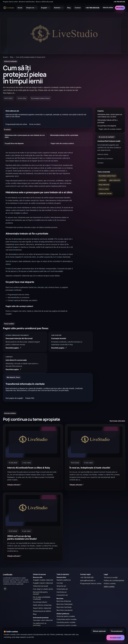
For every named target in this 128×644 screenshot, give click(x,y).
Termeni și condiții (111, 577)
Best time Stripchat (64, 601)
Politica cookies (110, 583)
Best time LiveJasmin (65, 610)
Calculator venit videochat (43, 620)
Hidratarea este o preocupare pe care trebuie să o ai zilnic (25, 136)
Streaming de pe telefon (42, 611)
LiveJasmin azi (62, 595)
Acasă (5, 57)
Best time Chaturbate (65, 604)
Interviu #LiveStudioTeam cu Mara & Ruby (29, 468)
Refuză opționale (99, 631)
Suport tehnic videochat (42, 608)
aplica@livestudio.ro (88, 580)
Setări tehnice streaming (42, 605)
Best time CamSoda (64, 607)
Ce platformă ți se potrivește (40, 624)
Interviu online (108, 8)
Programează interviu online (91, 583)
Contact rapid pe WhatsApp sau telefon (22, 300)
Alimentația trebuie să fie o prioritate (64, 135)
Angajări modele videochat (43, 580)
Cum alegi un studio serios (43, 589)
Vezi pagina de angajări (14, 398)
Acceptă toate (115, 638)
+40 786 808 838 (119, 2)
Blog (12, 57)
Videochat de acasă (40, 586)
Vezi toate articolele (117, 421)
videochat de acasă (41, 311)
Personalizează (117, 631)
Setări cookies (109, 586)
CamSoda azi (62, 592)
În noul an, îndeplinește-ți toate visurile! (90, 468)
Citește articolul (14, 485)
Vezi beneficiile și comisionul (18, 297)
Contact (100, 163)
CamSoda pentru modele (66, 622)
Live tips (60, 583)
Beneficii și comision (105, 159)
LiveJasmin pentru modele (67, 625)
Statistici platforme (64, 580)
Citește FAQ (30, 398)
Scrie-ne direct (35, 124)
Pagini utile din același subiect (62, 143)
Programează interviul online (16, 124)
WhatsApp (120, 8)
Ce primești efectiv (40, 602)
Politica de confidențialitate (114, 580)
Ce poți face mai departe (14, 143)
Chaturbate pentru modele (67, 619)
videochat (26, 276)
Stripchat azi (61, 586)
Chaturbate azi (62, 589)
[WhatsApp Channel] (5, 589)
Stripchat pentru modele (66, 616)
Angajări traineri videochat (43, 583)
